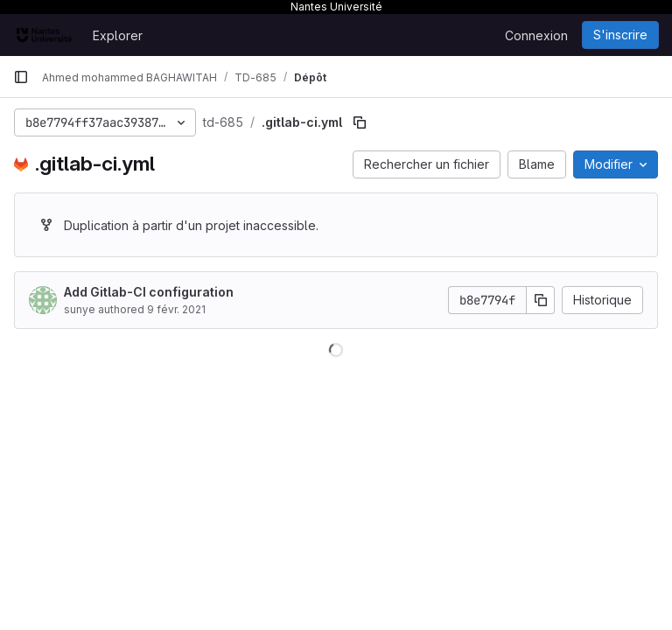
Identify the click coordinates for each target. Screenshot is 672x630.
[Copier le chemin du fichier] (360, 122)
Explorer (118, 35)
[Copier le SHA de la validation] (541, 300)
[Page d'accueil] (44, 35)
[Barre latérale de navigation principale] (21, 77)
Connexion (536, 35)
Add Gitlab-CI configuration (149, 292)
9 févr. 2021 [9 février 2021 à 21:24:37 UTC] (176, 309)
